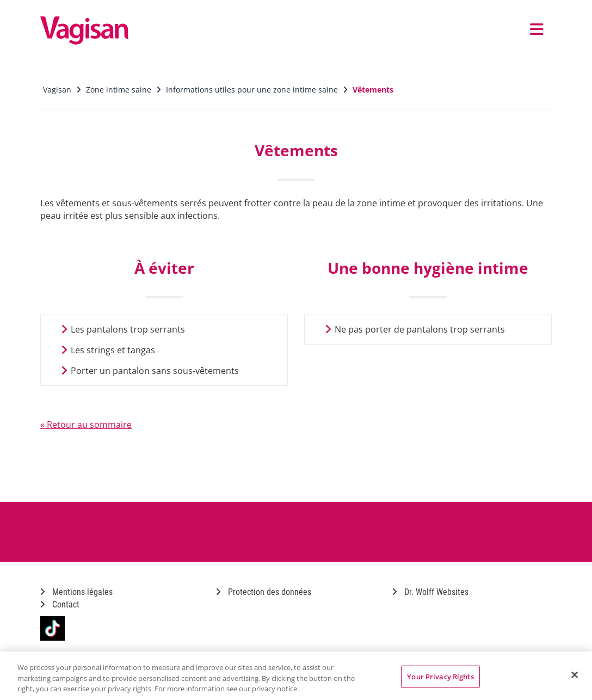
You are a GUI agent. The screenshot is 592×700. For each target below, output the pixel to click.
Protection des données (264, 592)
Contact (60, 604)
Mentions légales (76, 592)
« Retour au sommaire (86, 425)
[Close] (575, 674)
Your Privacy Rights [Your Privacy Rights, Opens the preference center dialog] (440, 676)
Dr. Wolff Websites (430, 592)
